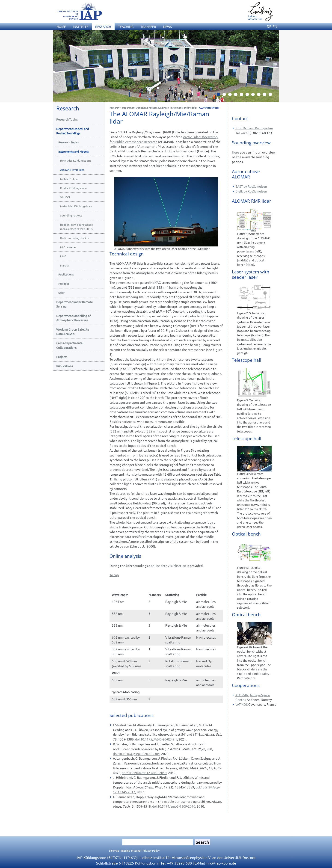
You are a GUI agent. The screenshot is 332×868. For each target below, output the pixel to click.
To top (114, 575)
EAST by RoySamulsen (251, 186)
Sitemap (114, 850)
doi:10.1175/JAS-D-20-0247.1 (156, 739)
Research (114, 108)
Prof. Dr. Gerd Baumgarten (254, 128)
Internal (136, 850)
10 (272, 96)
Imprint (125, 850)
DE (269, 26)
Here (236, 152)
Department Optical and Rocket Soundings (145, 108)
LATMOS (242, 704)
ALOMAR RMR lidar (209, 108)
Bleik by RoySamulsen (251, 191)
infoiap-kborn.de (221, 863)
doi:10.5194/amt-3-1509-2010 (174, 806)
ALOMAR (242, 695)
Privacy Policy (151, 850)
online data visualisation (168, 566)
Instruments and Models (183, 108)
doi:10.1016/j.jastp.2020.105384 (136, 754)
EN (275, 26)
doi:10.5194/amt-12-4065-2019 (144, 773)
